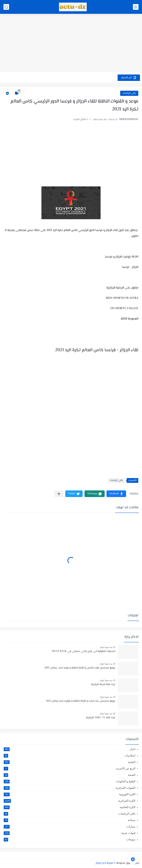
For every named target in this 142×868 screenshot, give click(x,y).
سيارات (70, 827)
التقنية (70, 762)
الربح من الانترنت (70, 768)
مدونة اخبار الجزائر (104, 863)
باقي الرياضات (129, 93)
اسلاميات (70, 756)
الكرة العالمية (70, 807)
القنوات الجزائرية (70, 788)
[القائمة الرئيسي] (136, 7)
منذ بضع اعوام (106, 647)
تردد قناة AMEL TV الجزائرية (101, 718)
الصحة (70, 775)
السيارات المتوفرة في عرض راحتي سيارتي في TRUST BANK (83, 651)
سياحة (70, 820)
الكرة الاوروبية (70, 794)
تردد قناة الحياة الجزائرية (103, 685)
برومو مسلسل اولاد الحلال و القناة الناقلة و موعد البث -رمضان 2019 (80, 668)
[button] (116, 494)
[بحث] (6, 7)
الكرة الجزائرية (70, 801)
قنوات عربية (70, 833)
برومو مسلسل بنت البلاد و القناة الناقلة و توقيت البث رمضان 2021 (81, 701)
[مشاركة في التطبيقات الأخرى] (59, 494)
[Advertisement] (71, 43)
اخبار (70, 749)
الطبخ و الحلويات (70, 781)
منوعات (70, 839)
